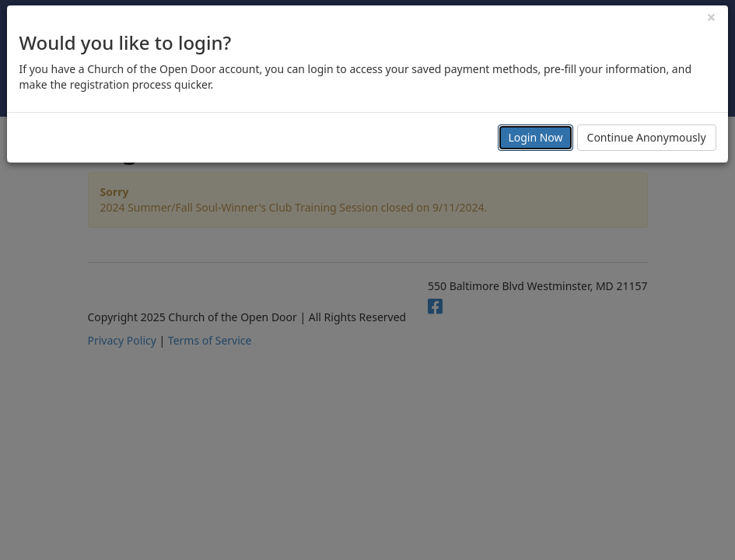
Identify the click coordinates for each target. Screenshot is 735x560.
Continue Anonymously (647, 137)
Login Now (535, 137)
